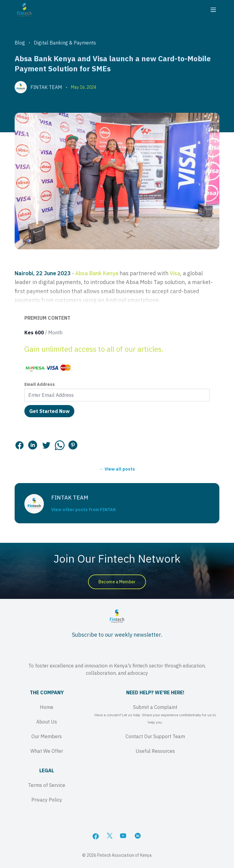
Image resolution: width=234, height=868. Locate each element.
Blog (20, 43)
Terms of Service (47, 785)
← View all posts (117, 469)
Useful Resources (155, 751)
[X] (110, 836)
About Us (47, 722)
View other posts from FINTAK (84, 510)
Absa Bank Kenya (97, 273)
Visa (175, 273)
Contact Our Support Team (155, 736)
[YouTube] (124, 836)
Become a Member (117, 582)
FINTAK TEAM (46, 87)
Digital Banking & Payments (65, 43)
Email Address (40, 384)
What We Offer (47, 751)
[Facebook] (96, 836)
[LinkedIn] (138, 836)
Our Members (47, 736)
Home (47, 707)
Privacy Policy (47, 800)
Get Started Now (49, 411)
